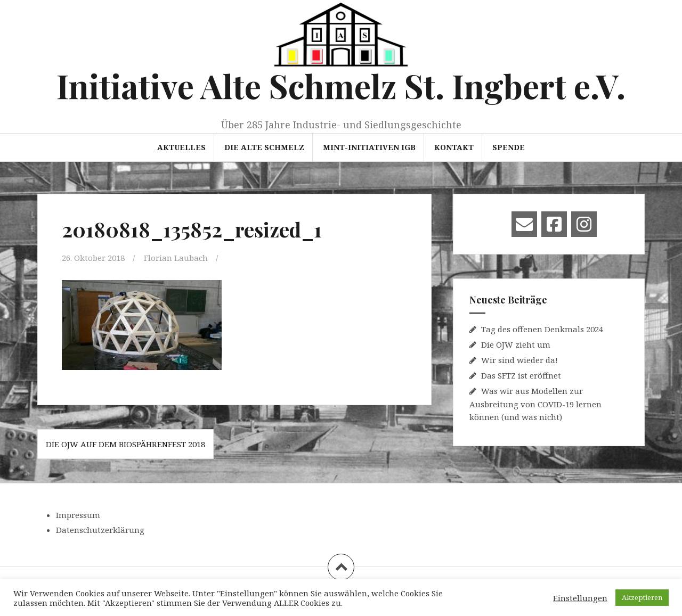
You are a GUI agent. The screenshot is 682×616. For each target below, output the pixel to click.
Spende (509, 147)
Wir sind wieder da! (519, 360)
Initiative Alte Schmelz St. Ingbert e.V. (341, 85)
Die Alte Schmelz (264, 147)
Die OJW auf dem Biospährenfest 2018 (125, 444)
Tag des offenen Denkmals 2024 (542, 329)
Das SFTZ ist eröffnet (521, 375)
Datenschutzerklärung (100, 530)
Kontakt (454, 147)
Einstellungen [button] (580, 598)
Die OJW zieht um (516, 344)
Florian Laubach (176, 258)
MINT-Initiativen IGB (369, 147)
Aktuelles (181, 147)
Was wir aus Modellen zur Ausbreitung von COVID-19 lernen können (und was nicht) (535, 404)
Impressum (78, 515)
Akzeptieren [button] (642, 597)
